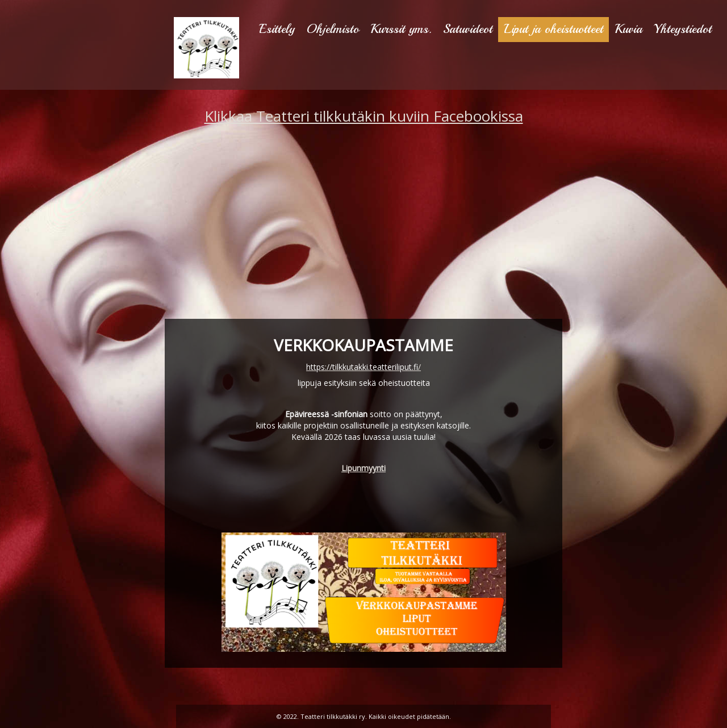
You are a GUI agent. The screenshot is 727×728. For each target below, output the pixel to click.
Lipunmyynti (363, 468)
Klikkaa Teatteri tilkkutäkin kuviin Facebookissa (364, 116)
